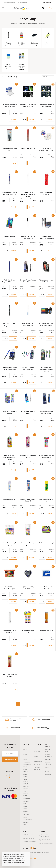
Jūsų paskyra (47, 745)
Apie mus (36, 748)
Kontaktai (37, 764)
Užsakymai (48, 760)
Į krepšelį (13, 119)
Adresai (47, 768)
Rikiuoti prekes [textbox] (47, 77)
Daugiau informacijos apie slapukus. (14, 862)
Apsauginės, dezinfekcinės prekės (27, 765)
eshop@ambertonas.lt (47, 843)
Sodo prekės (27, 815)
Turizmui (25, 811)
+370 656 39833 (46, 840)
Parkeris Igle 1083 (10, 236)
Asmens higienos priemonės (26, 782)
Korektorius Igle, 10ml (10, 499)
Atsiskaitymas (38, 761)
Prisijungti (48, 774)
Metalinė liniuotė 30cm (28, 148)
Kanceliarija (27, 798)
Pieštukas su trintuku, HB (46, 631)
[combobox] (48, 77)
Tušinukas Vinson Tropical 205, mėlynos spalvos (46, 370)
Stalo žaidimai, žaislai (25, 793)
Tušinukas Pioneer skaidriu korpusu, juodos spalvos (28, 194)
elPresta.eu (33, 859)
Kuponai (47, 771)
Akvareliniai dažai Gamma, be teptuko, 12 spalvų (10, 457)
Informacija (38, 744)
